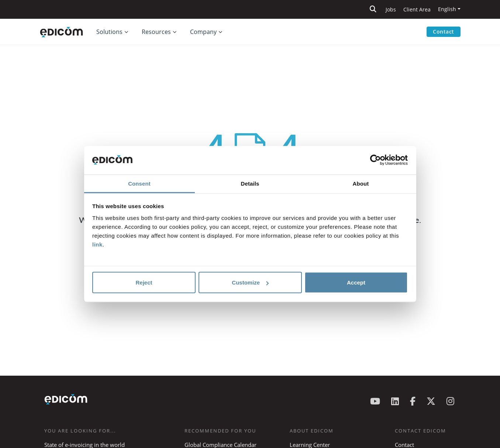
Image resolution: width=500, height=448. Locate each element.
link (97, 244)
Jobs (391, 9)
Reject (144, 282)
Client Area (417, 9)
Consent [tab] (139, 183)
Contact (444, 32)
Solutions (109, 32)
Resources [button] (156, 32)
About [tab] (361, 183)
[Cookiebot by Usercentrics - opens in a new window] (375, 160)
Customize (250, 282)
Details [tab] (250, 183)
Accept (356, 282)
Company (203, 32)
